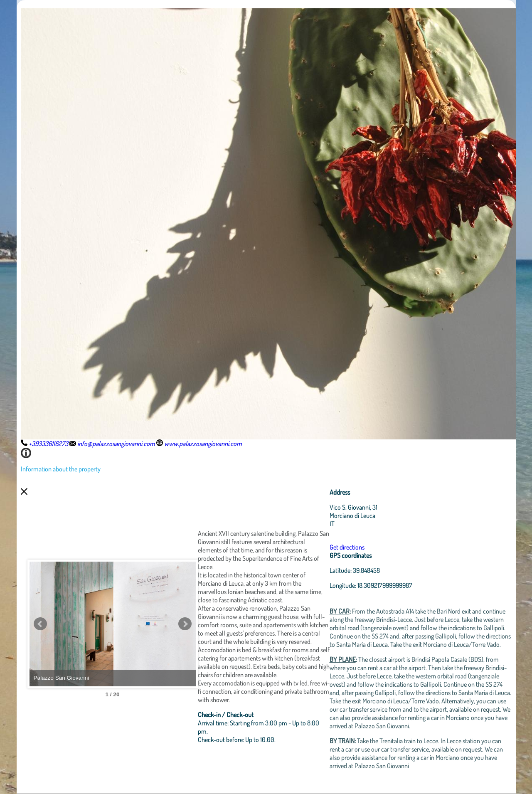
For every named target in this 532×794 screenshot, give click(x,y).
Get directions (347, 547)
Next (185, 624)
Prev (40, 624)
